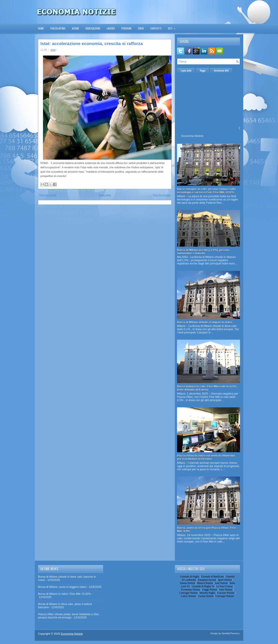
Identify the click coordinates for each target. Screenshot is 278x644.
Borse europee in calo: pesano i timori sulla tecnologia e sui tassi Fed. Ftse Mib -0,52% (206, 191)
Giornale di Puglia (190, 577)
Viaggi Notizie (210, 590)
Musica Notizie (205, 583)
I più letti (186, 71)
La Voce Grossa (224, 586)
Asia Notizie (221, 583)
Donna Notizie (187, 583)
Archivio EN (221, 71)
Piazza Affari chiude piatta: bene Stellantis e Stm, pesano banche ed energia (69, 616)
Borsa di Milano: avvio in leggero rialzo (62, 587)
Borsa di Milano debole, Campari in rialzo (205, 322)
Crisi (141, 28)
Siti (173, 27)
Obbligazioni (93, 28)
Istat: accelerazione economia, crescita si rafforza (92, 44)
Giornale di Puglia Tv (203, 586)
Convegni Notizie (188, 593)
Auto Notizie (226, 590)
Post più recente (48, 195)
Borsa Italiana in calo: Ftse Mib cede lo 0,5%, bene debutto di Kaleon (207, 388)
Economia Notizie (192, 136)
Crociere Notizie (226, 593)
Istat (53, 50)
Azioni (75, 28)
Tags (203, 71)
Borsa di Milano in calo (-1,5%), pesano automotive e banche (203, 252)
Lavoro (111, 28)
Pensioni (126, 28)
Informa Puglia (207, 593)
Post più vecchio (162, 195)
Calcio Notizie (189, 596)
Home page (105, 195)
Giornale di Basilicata (213, 577)
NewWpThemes (230, 633)
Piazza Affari (58, 28)
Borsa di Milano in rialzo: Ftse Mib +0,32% (64, 594)
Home (41, 28)
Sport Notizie (225, 580)
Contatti (156, 28)
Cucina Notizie (206, 596)
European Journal (207, 580)
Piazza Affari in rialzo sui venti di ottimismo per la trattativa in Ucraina (206, 457)
